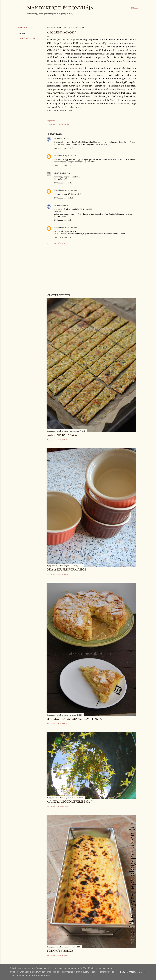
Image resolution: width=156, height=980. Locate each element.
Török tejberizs (60, 951)
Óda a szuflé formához (66, 569)
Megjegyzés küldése (56, 243)
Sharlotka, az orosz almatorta (74, 719)
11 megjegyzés (62, 723)
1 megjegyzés (62, 439)
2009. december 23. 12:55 (64, 237)
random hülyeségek (27, 38)
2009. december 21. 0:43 (64, 148)
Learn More (128, 972)
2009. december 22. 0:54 (64, 183)
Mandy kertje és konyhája (60, 8)
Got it (143, 972)
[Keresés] (134, 8)
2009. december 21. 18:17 (64, 165)
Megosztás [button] (23, 27)
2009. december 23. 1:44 (64, 220)
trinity (57, 138)
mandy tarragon (62, 155)
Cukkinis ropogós (62, 435)
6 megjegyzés (62, 955)
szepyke (58, 173)
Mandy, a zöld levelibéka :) (69, 801)
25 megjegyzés (63, 806)
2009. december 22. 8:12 (64, 198)
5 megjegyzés (62, 574)
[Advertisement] (91, 269)
